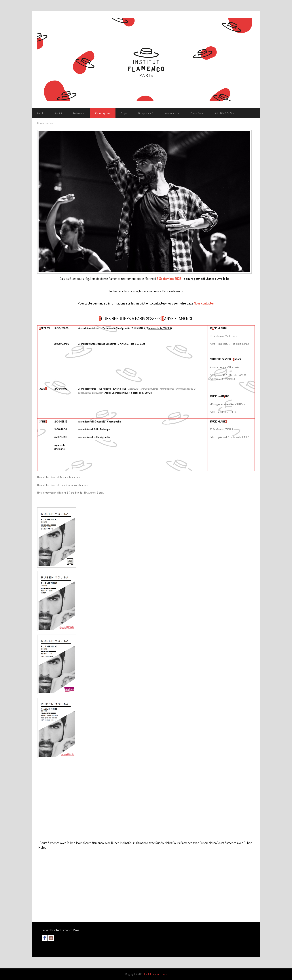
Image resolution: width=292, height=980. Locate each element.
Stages (124, 113)
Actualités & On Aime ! (225, 113)
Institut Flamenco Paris (155, 974)
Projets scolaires (45, 123)
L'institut (58, 113)
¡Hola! (40, 113)
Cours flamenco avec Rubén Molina (62, 843)
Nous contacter (172, 113)
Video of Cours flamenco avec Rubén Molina (146, 804)
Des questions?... (146, 113)
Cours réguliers (103, 113)
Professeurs (79, 113)
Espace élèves (197, 113)
